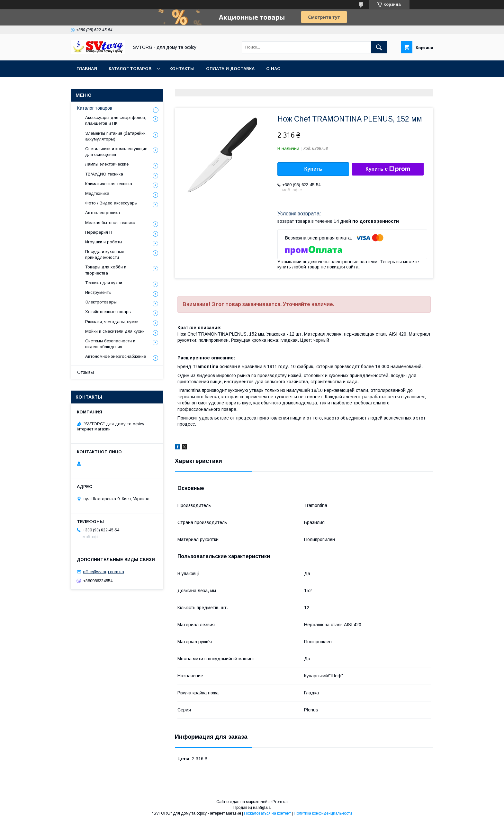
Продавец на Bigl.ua (252, 808)
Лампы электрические (107, 164)
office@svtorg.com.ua (104, 572)
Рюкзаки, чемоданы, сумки (112, 322)
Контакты (182, 69)
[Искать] (379, 47)
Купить (313, 169)
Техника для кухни (104, 283)
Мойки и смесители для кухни (115, 331)
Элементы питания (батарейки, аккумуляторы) (116, 136)
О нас (273, 69)
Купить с (388, 169)
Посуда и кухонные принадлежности (105, 254)
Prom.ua (280, 802)
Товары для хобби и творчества (106, 270)
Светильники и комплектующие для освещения (116, 152)
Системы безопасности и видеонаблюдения (110, 344)
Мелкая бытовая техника (110, 223)
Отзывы (85, 372)
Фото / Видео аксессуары (111, 203)
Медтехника (97, 193)
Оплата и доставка (230, 69)
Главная (87, 69)
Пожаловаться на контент (267, 813)
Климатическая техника (109, 184)
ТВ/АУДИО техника (104, 174)
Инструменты (98, 292)
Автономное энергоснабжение (116, 356)
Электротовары (101, 302)
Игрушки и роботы (104, 242)
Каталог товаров (130, 69)
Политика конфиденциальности (323, 813)
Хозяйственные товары (108, 312)
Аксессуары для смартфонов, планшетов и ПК (116, 120)
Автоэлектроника (103, 213)
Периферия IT (99, 232)
